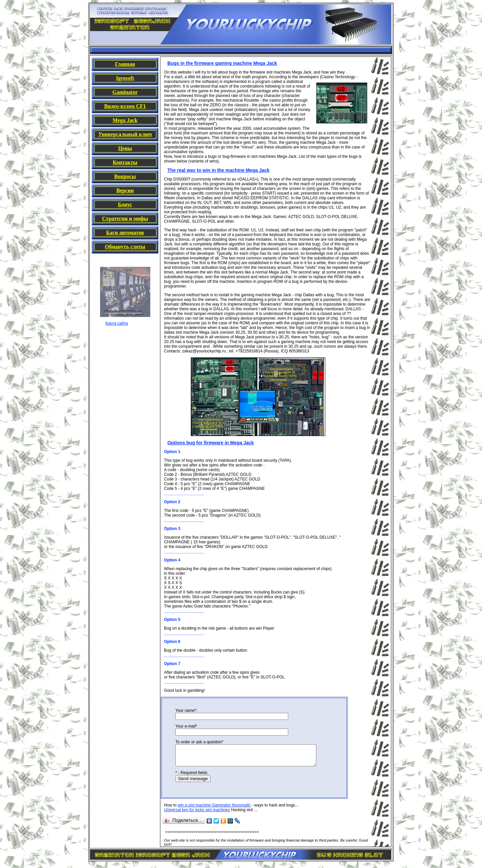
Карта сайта (117, 323)
